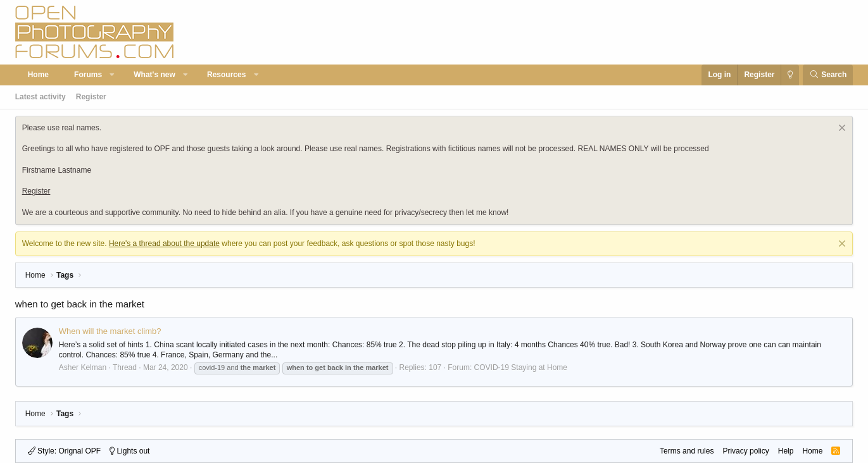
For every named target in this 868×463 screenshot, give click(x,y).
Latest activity (41, 97)
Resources (226, 75)
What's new (154, 75)
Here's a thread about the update (164, 244)
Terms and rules (687, 451)
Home (38, 75)
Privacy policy (745, 451)
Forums (88, 75)
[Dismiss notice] (840, 129)
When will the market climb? (110, 331)
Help (786, 451)
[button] (113, 75)
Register (91, 97)
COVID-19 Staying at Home (521, 367)
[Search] (828, 75)
